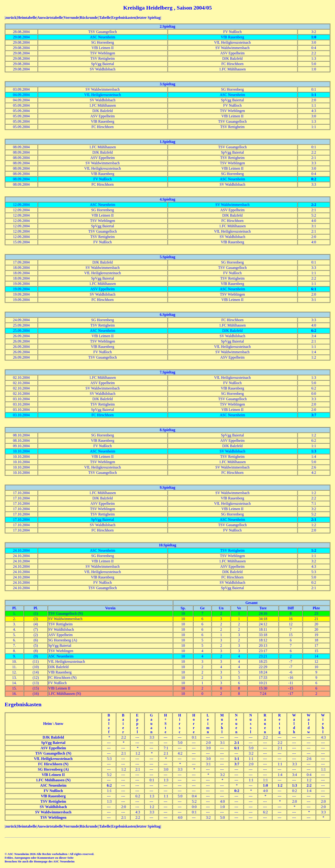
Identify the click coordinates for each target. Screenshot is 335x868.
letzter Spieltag (148, 18)
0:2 (314, 179)
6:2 (314, 331)
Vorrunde (71, 18)
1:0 (314, 37)
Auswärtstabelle (50, 18)
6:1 (314, 289)
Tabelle (105, 18)
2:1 (314, 520)
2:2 (314, 205)
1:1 (314, 95)
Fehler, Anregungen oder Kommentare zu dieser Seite (39, 858)
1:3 (314, 451)
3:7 (314, 415)
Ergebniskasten (124, 18)
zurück (11, 18)
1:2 (314, 550)
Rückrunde (89, 18)
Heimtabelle (27, 18)
